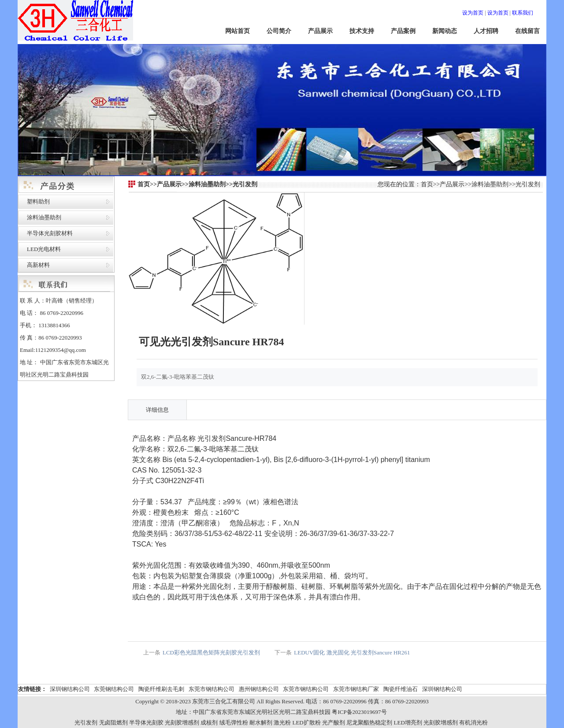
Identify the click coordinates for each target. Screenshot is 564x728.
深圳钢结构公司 (70, 689)
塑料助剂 (38, 201)
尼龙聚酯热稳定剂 (369, 722)
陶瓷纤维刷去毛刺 (161, 689)
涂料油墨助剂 (44, 217)
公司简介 (279, 31)
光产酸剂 (334, 722)
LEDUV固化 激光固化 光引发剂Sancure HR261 (352, 652)
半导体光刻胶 (146, 722)
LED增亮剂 (408, 722)
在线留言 (527, 31)
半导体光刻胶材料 (50, 233)
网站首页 (237, 31)
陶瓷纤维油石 (401, 689)
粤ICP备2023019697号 (359, 712)
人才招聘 (486, 31)
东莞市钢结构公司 (211, 689)
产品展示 (320, 31)
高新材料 (38, 265)
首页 (427, 184)
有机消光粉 (473, 722)
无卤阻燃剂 (113, 722)
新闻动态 (445, 31)
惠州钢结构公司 (259, 689)
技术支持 (362, 31)
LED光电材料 (44, 249)
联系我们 (523, 13)
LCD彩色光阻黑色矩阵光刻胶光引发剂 (211, 652)
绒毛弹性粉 (234, 722)
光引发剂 (528, 184)
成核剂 (209, 722)
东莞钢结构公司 (114, 689)
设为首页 (473, 13)
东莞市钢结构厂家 (356, 689)
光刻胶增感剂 (182, 722)
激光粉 (282, 722)
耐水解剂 (261, 722)
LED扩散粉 (306, 722)
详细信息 (157, 410)
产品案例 (403, 31)
